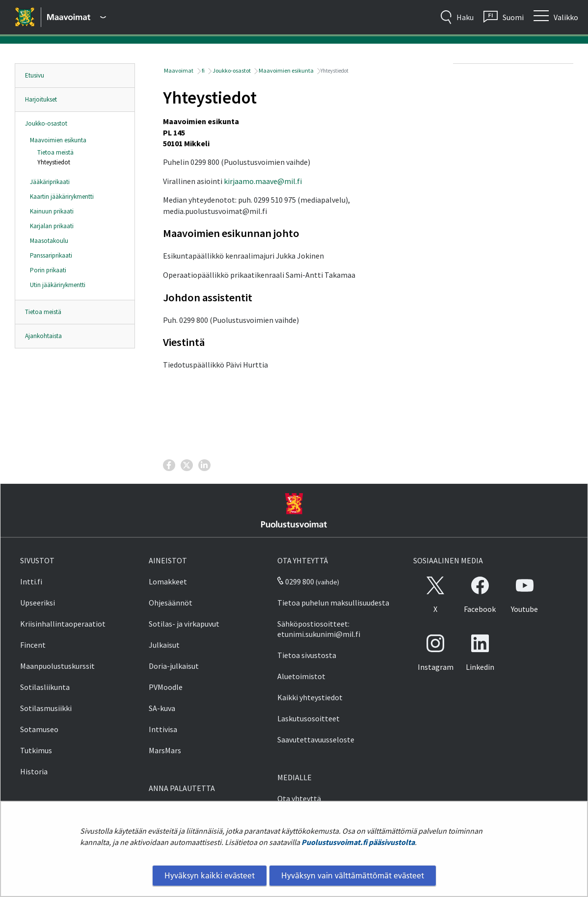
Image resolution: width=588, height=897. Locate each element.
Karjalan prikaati (52, 226)
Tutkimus (36, 750)
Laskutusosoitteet (308, 718)
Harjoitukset (41, 99)
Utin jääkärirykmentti (58, 285)
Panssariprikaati (51, 255)
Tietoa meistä (55, 152)
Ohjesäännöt (171, 603)
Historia (34, 771)
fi (203, 70)
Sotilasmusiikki (46, 708)
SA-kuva (162, 708)
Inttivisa (163, 729)
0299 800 (295, 581)
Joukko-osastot (46, 123)
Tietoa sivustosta (307, 655)
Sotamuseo (39, 729)
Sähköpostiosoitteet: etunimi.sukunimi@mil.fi (319, 629)
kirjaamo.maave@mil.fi (263, 181)
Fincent (33, 645)
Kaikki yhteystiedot (310, 697)
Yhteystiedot (54, 162)
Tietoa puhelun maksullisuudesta (333, 603)
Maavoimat (178, 70)
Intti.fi (31, 581)
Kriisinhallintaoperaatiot (63, 624)
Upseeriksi (38, 603)
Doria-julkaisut (174, 666)
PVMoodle (166, 687)
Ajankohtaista (43, 336)
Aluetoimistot (301, 676)
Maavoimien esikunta (58, 140)
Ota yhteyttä (299, 798)
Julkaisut (164, 645)
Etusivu (35, 75)
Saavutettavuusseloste (316, 739)
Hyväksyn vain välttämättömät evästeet (353, 875)
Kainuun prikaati (52, 211)
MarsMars (165, 750)
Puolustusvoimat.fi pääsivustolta (358, 842)
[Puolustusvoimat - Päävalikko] (77, 17)
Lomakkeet (168, 581)
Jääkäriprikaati (50, 182)
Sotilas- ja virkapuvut (184, 624)
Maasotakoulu (49, 241)
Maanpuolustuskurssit (57, 666)
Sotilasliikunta (45, 687)
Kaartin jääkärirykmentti (62, 197)
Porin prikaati (48, 270)
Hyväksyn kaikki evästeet (210, 875)
